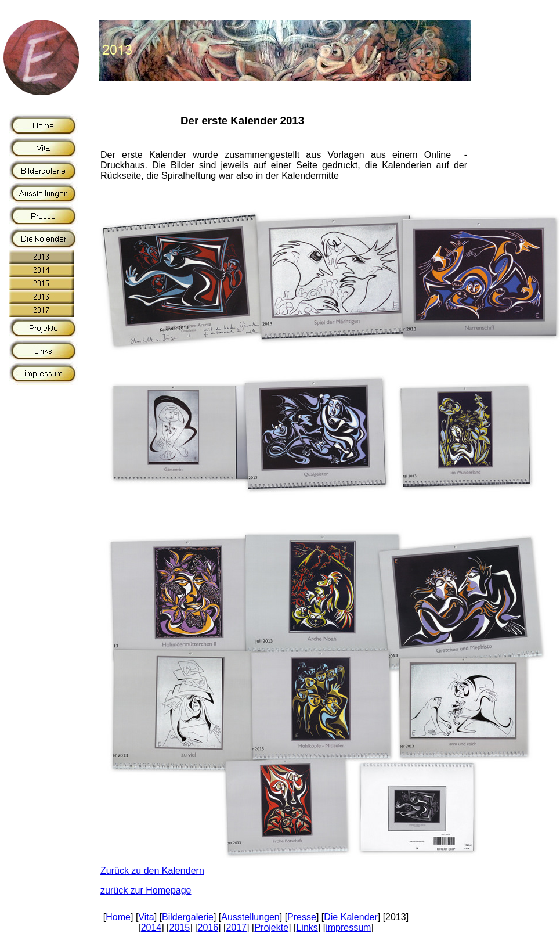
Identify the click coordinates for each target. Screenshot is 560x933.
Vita (146, 917)
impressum (348, 927)
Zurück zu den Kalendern (152, 871)
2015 (180, 927)
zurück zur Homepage (146, 890)
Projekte (271, 927)
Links (307, 927)
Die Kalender (351, 917)
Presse (302, 917)
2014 (151, 927)
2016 (208, 927)
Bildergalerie (188, 917)
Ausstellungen (250, 917)
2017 (236, 927)
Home (118, 917)
